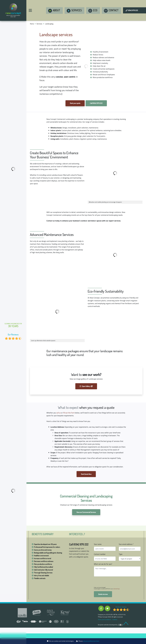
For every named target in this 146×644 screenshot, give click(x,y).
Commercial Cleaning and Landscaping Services (86, 508)
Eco (92, 11)
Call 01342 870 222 (96, 103)
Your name (98, 554)
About (54, 11)
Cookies (115, 630)
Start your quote (75, 103)
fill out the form (70, 416)
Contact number (100, 564)
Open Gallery (86, 390)
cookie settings (116, 599)
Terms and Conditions (104, 630)
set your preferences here (91, 641)
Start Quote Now (86, 484)
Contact (111, 11)
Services (74, 11)
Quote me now (103, 604)
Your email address (126, 554)
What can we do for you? (103, 574)
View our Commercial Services (86, 522)
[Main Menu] (30, 10)
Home (32, 24)
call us (59, 416)
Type (121, 564)
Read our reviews (121, 617)
